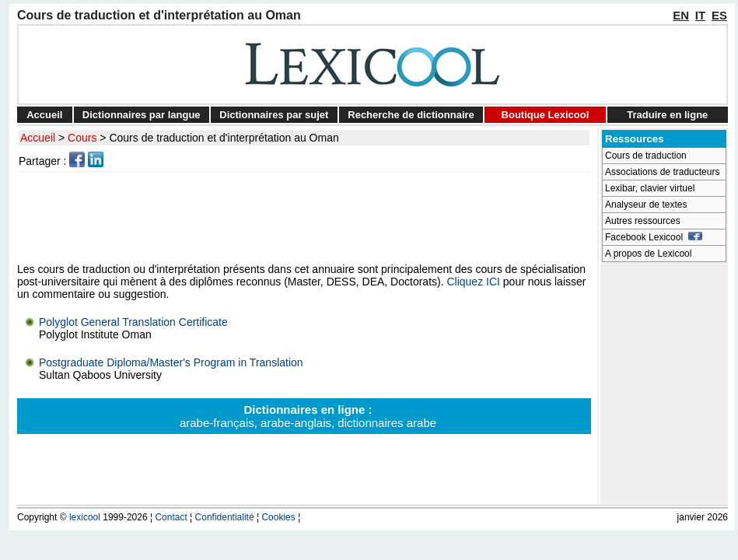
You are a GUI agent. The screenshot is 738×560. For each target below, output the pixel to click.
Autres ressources (643, 221)
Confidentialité (225, 517)
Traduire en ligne (667, 115)
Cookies (278, 517)
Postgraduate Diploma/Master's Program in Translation (171, 362)
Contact (171, 517)
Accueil (44, 115)
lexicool (85, 517)
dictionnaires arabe (387, 423)
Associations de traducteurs (662, 172)
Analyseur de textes (646, 205)
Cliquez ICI (473, 282)
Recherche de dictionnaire (411, 115)
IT (700, 15)
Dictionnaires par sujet (274, 115)
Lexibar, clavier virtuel (650, 188)
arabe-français (217, 423)
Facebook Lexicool (654, 237)
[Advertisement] (306, 217)
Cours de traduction (646, 156)
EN (681, 15)
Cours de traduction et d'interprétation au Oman (224, 138)
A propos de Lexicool (648, 254)
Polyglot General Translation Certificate (133, 322)
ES (719, 15)
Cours (82, 138)
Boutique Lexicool (546, 115)
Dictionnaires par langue (142, 115)
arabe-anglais (296, 423)
